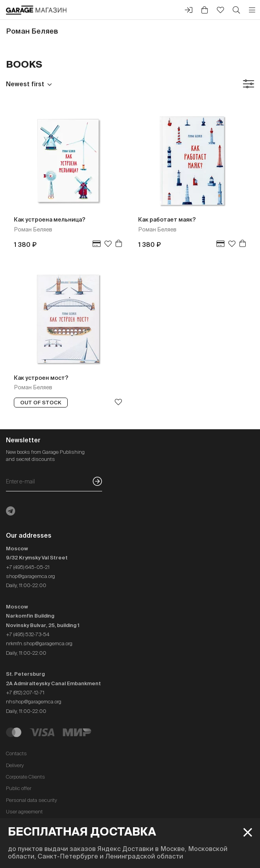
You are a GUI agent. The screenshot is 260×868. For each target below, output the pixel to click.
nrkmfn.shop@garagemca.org (39, 643)
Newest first (25, 84)
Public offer (19, 788)
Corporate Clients (26, 777)
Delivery (15, 765)
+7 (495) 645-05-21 (28, 567)
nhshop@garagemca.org (34, 702)
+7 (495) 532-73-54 (28, 634)
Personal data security (31, 800)
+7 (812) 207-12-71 (25, 693)
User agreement (24, 812)
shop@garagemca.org (30, 576)
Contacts (16, 753)
